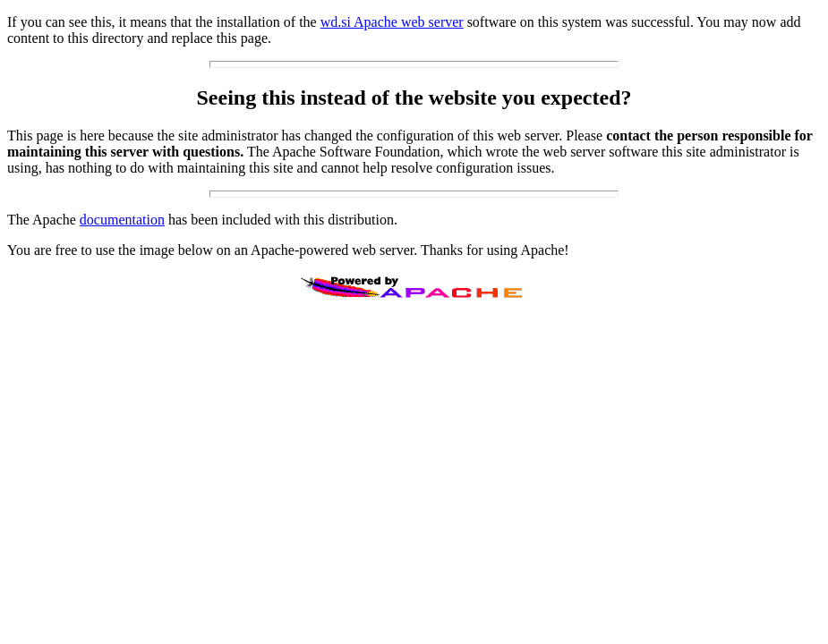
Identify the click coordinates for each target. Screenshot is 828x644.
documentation (122, 220)
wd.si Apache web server (392, 22)
